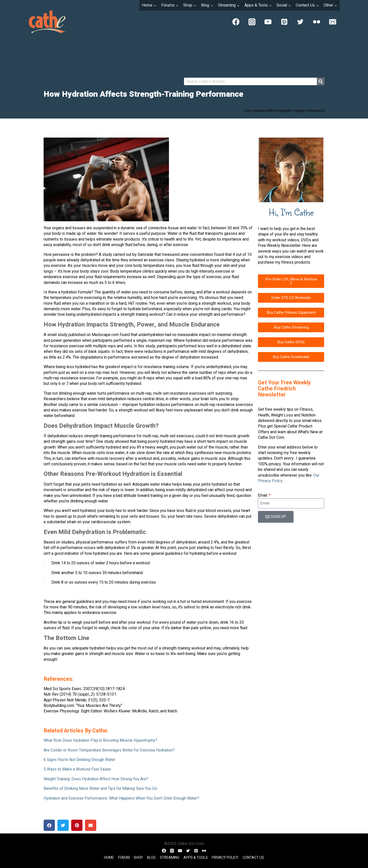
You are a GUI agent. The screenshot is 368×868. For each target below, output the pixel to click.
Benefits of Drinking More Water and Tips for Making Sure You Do (100, 789)
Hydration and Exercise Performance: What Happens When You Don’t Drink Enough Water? (121, 798)
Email (263, 495)
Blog (151, 858)
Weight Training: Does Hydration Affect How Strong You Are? (96, 779)
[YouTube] (268, 22)
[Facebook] (236, 22)
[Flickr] (317, 22)
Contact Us (253, 858)
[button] (49, 825)
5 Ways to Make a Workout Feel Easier (77, 769)
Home (109, 858)
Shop (138, 858)
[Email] (333, 22)
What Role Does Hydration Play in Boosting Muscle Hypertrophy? (100, 740)
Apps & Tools (196, 858)
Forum (124, 858)
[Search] (321, 81)
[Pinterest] (284, 22)
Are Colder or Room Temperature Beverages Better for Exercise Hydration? (109, 750)
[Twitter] (300, 22)
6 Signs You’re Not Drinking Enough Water (79, 760)
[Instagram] (252, 22)
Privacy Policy (225, 858)
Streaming (170, 858)
